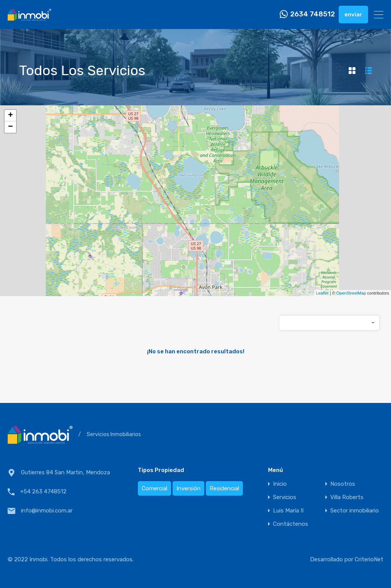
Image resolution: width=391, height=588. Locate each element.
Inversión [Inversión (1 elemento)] (188, 488)
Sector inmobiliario (355, 511)
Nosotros (343, 484)
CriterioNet (369, 559)
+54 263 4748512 (43, 491)
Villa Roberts (347, 497)
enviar (353, 14)
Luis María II (288, 511)
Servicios (285, 497)
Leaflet (322, 293)
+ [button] (11, 116)
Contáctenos (291, 524)
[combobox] (330, 323)
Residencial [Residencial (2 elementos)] (224, 488)
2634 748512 (313, 14)
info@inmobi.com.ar (47, 511)
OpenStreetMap (351, 293)
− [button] (11, 127)
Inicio (280, 484)
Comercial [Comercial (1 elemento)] (154, 488)
